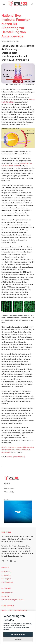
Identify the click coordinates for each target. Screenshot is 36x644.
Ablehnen (18, 639)
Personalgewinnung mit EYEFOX (12, 600)
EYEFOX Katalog (7, 582)
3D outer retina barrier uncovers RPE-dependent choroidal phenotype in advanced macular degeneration (18, 450)
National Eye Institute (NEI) (16, 457)
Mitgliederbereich (7, 593)
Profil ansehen (9, 488)
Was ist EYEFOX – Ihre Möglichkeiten (14, 610)
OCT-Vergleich (6, 579)
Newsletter (5, 596)
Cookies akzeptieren (18, 634)
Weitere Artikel (9, 492)
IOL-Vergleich (6, 575)
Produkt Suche (6, 572)
